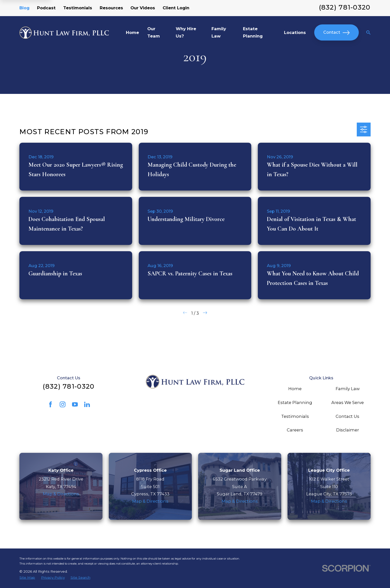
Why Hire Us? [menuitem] (186, 32)
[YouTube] (75, 404)
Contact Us (347, 416)
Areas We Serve (348, 402)
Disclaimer (348, 430)
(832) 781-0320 (345, 7)
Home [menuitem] (132, 32)
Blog (24, 8)
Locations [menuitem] (295, 32)
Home (295, 389)
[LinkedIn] (87, 404)
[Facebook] (50, 404)
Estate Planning (295, 402)
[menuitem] (27, 577)
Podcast (46, 8)
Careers (295, 430)
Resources (111, 8)
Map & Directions (61, 494)
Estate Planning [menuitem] (253, 32)
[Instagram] (63, 404)
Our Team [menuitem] (154, 32)
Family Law (348, 389)
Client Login (176, 8)
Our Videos (143, 8)
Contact (336, 33)
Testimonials (78, 8)
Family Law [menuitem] (219, 32)
